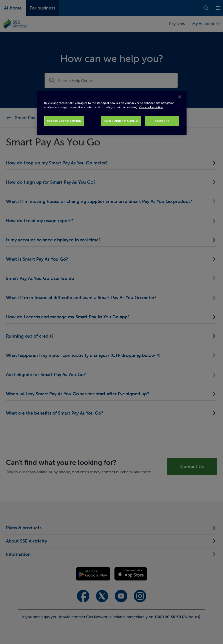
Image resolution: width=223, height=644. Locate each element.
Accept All (162, 121)
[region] (112, 113)
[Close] (180, 97)
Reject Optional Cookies (121, 121)
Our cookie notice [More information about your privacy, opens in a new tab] (151, 107)
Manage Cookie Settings (64, 121)
